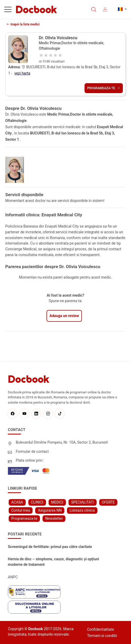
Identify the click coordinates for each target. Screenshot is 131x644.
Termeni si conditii (102, 636)
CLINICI (37, 502)
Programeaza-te (104, 88)
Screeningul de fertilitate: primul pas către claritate (50, 547)
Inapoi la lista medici (23, 24)
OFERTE (108, 502)
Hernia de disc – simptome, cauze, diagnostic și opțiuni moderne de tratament (53, 562)
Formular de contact (32, 451)
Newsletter (54, 518)
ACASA (17, 502)
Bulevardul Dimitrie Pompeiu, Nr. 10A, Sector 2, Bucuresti (62, 442)
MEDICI (57, 502)
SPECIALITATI (83, 502)
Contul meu (21, 510)
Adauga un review (64, 316)
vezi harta (22, 73)
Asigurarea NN (50, 510)
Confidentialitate (101, 629)
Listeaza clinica (82, 510)
